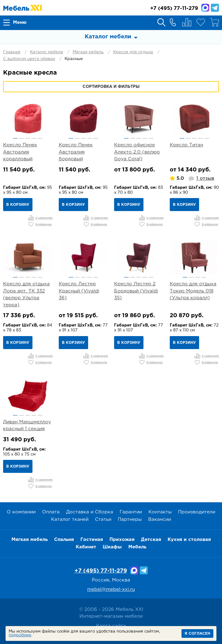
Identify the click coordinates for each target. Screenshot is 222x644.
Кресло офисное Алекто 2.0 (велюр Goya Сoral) (137, 152)
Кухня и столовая (189, 540)
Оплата (51, 512)
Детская (151, 540)
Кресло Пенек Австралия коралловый (20, 152)
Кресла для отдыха (133, 52)
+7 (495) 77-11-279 (101, 571)
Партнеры (130, 519)
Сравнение (187, 22)
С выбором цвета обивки (29, 59)
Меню (20, 22)
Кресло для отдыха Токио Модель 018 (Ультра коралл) (193, 291)
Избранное (201, 22)
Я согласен (197, 634)
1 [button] (15, 138)
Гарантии (131, 512)
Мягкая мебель (88, 52)
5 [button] (40, 138)
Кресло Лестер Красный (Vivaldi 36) (79, 291)
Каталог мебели (47, 52)
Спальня (64, 540)
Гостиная (92, 540)
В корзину (18, 205)
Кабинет (86, 547)
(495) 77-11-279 (174, 9)
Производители (197, 512)
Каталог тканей (70, 519)
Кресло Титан (186, 145)
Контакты (160, 512)
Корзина (215, 22)
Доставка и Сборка (90, 512)
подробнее (20, 635)
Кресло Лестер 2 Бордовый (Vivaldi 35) (136, 291)
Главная (12, 52)
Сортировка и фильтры (111, 87)
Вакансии (160, 519)
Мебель (137, 547)
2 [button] (21, 138)
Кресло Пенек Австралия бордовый (76, 152)
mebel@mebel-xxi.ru (111, 589)
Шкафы (112, 547)
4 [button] (34, 138)
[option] (28, 119)
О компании (21, 512)
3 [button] (28, 138)
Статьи (103, 519)
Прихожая (122, 540)
